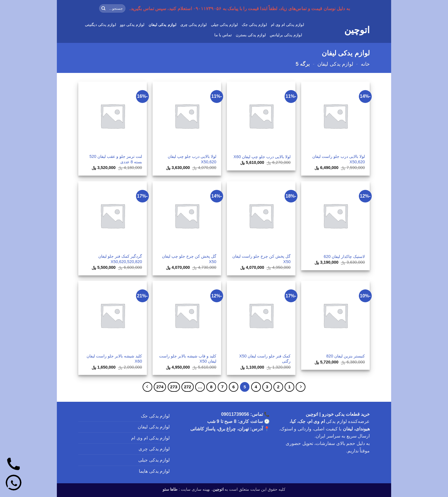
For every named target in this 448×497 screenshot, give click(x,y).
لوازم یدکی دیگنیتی (100, 25)
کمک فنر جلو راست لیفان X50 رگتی (265, 359)
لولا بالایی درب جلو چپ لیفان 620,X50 (192, 159)
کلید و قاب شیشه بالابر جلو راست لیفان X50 (188, 359)
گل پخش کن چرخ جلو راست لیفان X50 (261, 259)
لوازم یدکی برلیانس (286, 35)
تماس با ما (223, 35)
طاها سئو (170, 489)
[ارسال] (103, 9)
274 (160, 387)
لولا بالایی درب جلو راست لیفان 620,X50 (339, 159)
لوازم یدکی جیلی (224, 25)
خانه (365, 64)
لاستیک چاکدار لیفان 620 (344, 257)
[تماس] (14, 465)
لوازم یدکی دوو (132, 25)
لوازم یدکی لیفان (162, 25)
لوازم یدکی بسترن (251, 35)
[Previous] (301, 387)
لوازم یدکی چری (194, 25)
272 (188, 387)
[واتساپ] (14, 483)
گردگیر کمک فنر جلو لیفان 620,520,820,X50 (120, 259)
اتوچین (357, 30)
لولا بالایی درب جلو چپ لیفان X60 (262, 157)
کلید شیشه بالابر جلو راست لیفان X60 (114, 359)
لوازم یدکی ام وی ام (287, 25)
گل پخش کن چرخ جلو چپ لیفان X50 (189, 259)
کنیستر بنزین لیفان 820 (346, 356)
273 (174, 387)
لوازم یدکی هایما (154, 471)
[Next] (147, 387)
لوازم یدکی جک (254, 25)
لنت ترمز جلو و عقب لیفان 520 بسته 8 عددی (116, 159)
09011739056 (235, 414)
